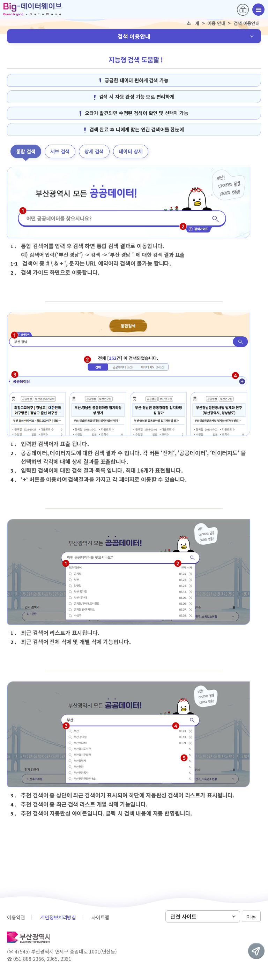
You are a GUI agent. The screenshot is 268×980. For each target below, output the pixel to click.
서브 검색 (60, 151)
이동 (251, 917)
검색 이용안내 (134, 36)
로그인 (243, 10)
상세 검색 (94, 151)
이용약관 (16, 917)
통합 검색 (26, 151)
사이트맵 (100, 917)
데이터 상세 (131, 151)
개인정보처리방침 (58, 917)
